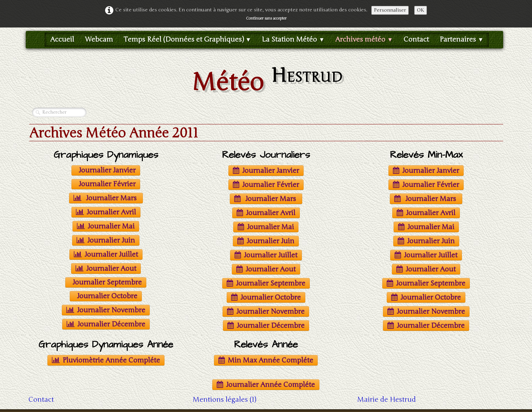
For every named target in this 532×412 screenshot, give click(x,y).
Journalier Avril (106, 212)
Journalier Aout (106, 269)
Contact (416, 39)
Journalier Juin (106, 240)
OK (421, 10)
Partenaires (462, 39)
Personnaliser (390, 10)
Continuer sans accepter (266, 18)
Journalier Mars (106, 198)
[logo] (266, 80)
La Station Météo (293, 39)
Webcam (99, 39)
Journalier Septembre (107, 282)
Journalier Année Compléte (266, 385)
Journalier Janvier (107, 170)
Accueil (62, 39)
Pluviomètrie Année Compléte (106, 360)
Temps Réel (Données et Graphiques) (188, 39)
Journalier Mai (106, 226)
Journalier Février (107, 184)
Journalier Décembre (106, 324)
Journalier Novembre (106, 310)
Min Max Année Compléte (266, 360)
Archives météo (364, 39)
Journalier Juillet (106, 254)
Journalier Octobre (107, 296)
